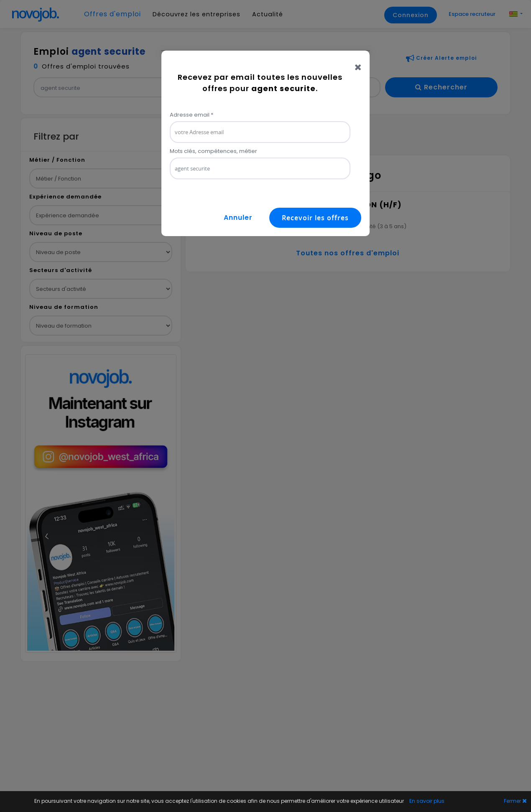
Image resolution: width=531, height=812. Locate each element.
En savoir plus (427, 801)
